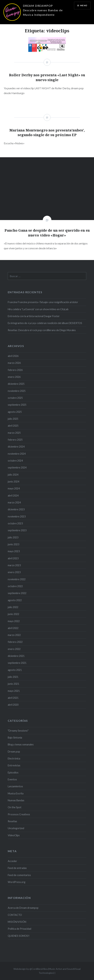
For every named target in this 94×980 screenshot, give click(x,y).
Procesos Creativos (19, 814)
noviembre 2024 (17, 454)
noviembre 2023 (17, 516)
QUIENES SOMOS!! (19, 936)
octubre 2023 (15, 523)
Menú (84, 5)
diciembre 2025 (16, 384)
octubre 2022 (15, 586)
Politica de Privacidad (19, 929)
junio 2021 (13, 684)
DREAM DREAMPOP (38, 6)
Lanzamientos (15, 786)
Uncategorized (16, 828)
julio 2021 (13, 677)
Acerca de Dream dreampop (23, 908)
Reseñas (12, 821)
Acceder (12, 861)
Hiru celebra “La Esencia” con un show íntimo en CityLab (38, 309)
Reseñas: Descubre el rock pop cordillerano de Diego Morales (42, 330)
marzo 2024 (14, 502)
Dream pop (14, 752)
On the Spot (15, 807)
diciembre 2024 (16, 447)
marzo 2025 (14, 433)
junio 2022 (13, 614)
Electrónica (14, 758)
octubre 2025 (15, 398)
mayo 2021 (14, 691)
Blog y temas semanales (21, 744)
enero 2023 (14, 572)
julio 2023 (13, 537)
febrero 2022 (15, 642)
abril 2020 (13, 705)
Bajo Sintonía (15, 738)
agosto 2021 (15, 670)
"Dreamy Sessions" (18, 731)
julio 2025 (13, 419)
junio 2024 (13, 482)
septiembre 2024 (17, 468)
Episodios (13, 772)
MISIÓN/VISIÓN (17, 922)
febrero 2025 (15, 440)
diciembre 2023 (16, 509)
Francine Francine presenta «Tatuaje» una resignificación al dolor (43, 302)
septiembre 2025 (17, 405)
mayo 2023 (14, 551)
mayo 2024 (14, 488)
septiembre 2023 (17, 530)
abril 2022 (13, 628)
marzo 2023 (14, 565)
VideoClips (14, 835)
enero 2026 (14, 377)
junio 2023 (13, 544)
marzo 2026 (14, 363)
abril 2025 (13, 426)
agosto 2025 (15, 412)
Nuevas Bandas (16, 800)
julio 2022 (13, 607)
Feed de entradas (17, 868)
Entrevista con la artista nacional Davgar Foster (34, 316)
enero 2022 (14, 649)
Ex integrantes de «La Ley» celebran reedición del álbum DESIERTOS (45, 323)
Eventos (12, 779)
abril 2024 (13, 496)
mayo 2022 (14, 621)
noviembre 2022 (17, 579)
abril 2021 (13, 698)
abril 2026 (13, 356)
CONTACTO (15, 915)
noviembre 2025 (17, 391)
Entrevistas (14, 765)
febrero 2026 (15, 370)
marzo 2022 (14, 635)
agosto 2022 (15, 600)
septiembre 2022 (17, 593)
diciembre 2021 (16, 656)
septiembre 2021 (17, 663)
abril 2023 (13, 558)
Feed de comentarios (19, 875)
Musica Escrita (16, 793)
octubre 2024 (15, 461)
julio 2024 (13, 475)
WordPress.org (17, 882)
